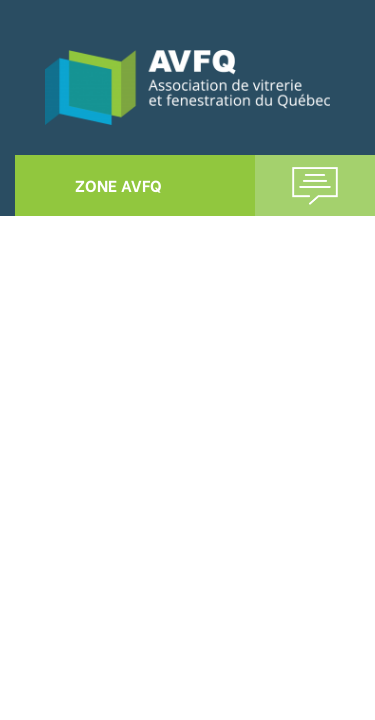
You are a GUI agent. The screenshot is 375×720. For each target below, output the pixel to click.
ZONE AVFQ (118, 184)
